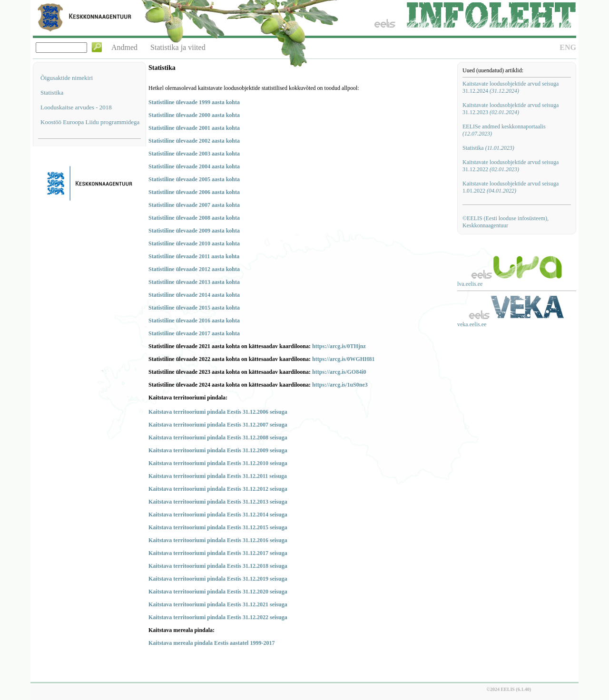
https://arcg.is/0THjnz (339, 346)
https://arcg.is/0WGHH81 (343, 359)
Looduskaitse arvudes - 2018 (76, 107)
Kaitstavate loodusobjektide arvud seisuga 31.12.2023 (511, 109)
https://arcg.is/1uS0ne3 (340, 385)
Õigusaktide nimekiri (67, 78)
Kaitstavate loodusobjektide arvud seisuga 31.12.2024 (511, 87)
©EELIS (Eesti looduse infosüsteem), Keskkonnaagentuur (506, 222)
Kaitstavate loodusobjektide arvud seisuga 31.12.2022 (511, 166)
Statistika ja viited (178, 47)
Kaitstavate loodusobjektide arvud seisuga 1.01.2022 (511, 187)
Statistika (52, 92)
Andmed (124, 47)
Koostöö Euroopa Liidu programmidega (90, 122)
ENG (568, 47)
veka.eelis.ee (472, 324)
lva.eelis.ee (470, 284)
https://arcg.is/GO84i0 (339, 372)
